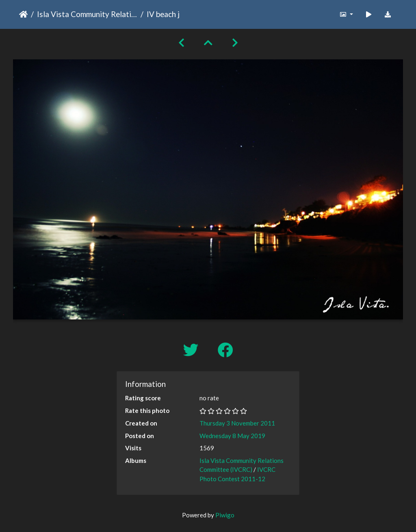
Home (23, 14)
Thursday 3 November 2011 (237, 423)
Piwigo (225, 515)
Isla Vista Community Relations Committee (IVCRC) (87, 14)
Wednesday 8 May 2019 (232, 436)
